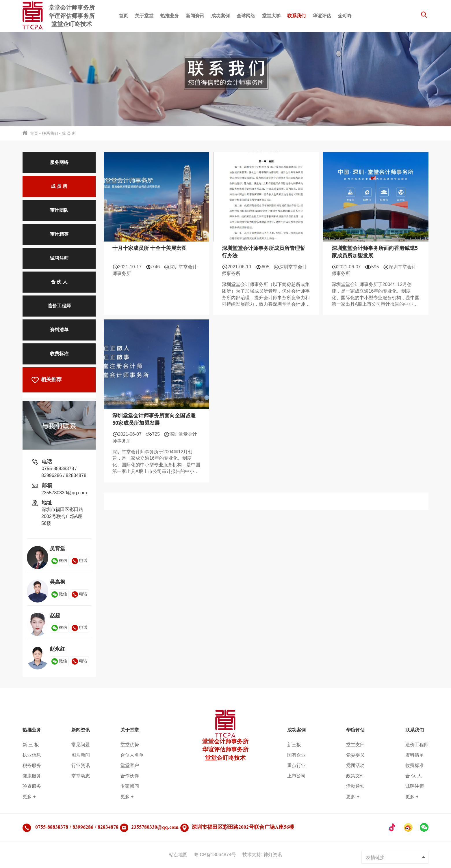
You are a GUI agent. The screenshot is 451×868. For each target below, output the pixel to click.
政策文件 (355, 776)
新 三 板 (31, 745)
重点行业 (296, 765)
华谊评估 (322, 16)
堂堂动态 (81, 776)
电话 (79, 560)
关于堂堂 (144, 16)
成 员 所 (69, 133)
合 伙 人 (59, 282)
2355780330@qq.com (64, 493)
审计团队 (59, 210)
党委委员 (355, 755)
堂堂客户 (130, 765)
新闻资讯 (195, 16)
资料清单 (59, 330)
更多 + (29, 797)
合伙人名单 (132, 755)
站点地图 (178, 855)
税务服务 (32, 765)
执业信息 (32, 755)
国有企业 (296, 755)
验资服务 (32, 786)
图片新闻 (81, 755)
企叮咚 (345, 16)
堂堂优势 (130, 745)
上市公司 (296, 776)
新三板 (294, 745)
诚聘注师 (59, 258)
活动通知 (355, 786)
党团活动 (355, 765)
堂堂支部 (355, 745)
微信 (59, 560)
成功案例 (220, 16)
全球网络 (246, 16)
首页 (123, 16)
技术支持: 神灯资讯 (262, 855)
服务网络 (59, 162)
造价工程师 (59, 306)
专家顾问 (130, 786)
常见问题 (81, 745)
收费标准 (59, 354)
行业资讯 (81, 765)
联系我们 (296, 16)
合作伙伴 (130, 776)
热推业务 (170, 16)
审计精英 (59, 234)
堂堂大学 (271, 16)
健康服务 (32, 776)
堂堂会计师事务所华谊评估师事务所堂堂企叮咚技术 (225, 740)
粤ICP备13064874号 (215, 855)
